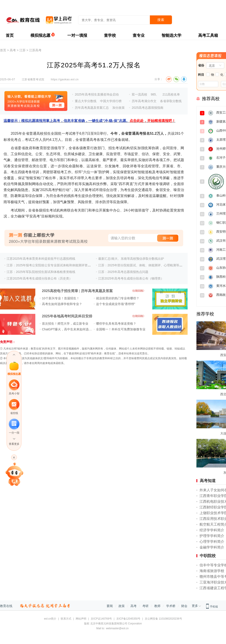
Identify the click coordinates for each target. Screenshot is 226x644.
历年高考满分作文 (144, 101)
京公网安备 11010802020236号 (163, 619)
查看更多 (14, 444)
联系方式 (66, 619)
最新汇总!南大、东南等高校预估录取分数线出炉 (131, 259)
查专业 (139, 35)
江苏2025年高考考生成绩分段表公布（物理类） (131, 278)
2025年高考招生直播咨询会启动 (97, 94)
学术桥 (171, 606)
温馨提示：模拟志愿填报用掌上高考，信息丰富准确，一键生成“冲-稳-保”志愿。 (89, 121)
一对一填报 (77, 35)
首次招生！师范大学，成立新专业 (65, 324)
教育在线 (6, 606)
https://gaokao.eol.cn (65, 79)
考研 (145, 606)
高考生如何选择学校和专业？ (62, 304)
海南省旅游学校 (212, 571)
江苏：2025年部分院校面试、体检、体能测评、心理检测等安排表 (143, 265)
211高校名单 (171, 94)
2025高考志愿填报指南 (148, 108)
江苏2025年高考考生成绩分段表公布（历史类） (39, 278)
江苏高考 (35, 50)
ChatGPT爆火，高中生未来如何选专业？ (70, 329)
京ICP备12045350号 (128, 619)
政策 (122, 606)
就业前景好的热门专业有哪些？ (118, 298)
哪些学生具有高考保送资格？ (116, 324)
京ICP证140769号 (101, 619)
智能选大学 (171, 35)
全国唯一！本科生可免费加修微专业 (121, 329)
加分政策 (119, 108)
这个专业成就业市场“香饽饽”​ (116, 304)
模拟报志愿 (40, 35)
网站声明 (81, 619)
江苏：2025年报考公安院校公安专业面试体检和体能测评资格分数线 (53, 265)
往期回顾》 (139, 291)
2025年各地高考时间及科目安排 (67, 316)
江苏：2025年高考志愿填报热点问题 (123, 272)
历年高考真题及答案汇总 (92, 108)
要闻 (110, 606)
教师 (157, 606)
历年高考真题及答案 (97, 291)
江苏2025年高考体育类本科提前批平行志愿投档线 (41, 259)
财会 (184, 606)
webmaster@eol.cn (117, 628)
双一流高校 (139, 94)
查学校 (110, 35)
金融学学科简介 (212, 547)
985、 (155, 94)
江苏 (23, 50)
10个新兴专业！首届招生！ (61, 298)
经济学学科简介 (212, 530)
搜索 (161, 20)
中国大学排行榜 (111, 101)
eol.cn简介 (50, 619)
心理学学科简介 (212, 542)
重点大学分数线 (86, 101)
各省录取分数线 (171, 101)
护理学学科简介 (212, 536)
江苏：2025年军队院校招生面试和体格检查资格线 (41, 272)
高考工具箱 (208, 35)
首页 (10, 35)
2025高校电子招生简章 (60, 291)
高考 (13, 50)
